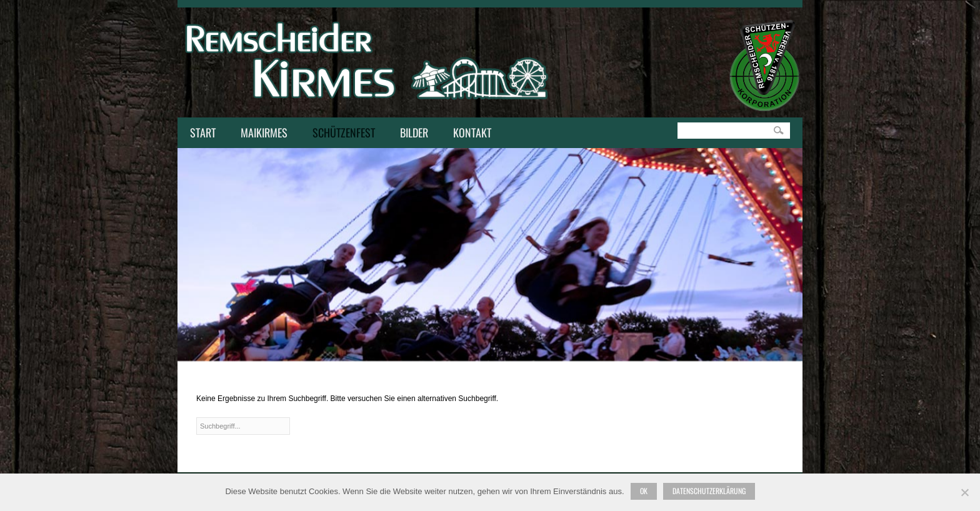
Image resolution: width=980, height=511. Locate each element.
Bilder (414, 132)
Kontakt (469, 134)
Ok (644, 491)
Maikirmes (261, 134)
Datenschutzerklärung (709, 491)
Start (203, 132)
